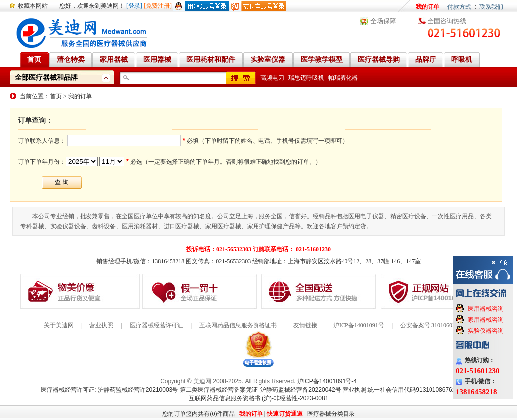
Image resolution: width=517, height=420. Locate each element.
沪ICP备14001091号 (359, 325)
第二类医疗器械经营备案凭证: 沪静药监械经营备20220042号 (260, 390)
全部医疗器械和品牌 (46, 77)
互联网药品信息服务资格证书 (238, 325)
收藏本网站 (33, 6)
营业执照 (101, 325)
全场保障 (383, 21)
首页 (56, 96)
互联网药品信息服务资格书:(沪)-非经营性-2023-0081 (259, 398)
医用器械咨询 (486, 309)
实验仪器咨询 (486, 331)
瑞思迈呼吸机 (306, 78)
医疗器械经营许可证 (157, 325)
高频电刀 (272, 78)
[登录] (134, 6)
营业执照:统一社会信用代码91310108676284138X (409, 390)
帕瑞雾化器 (343, 78)
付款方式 (459, 7)
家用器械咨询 (486, 320)
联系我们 (491, 7)
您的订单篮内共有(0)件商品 (198, 414)
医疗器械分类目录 (331, 414)
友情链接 (305, 325)
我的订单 (428, 7)
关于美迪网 (59, 325)
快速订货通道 (285, 414)
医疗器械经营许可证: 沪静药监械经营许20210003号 (109, 390)
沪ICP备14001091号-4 (327, 381)
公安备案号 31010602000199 (437, 325)
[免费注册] (158, 6)
